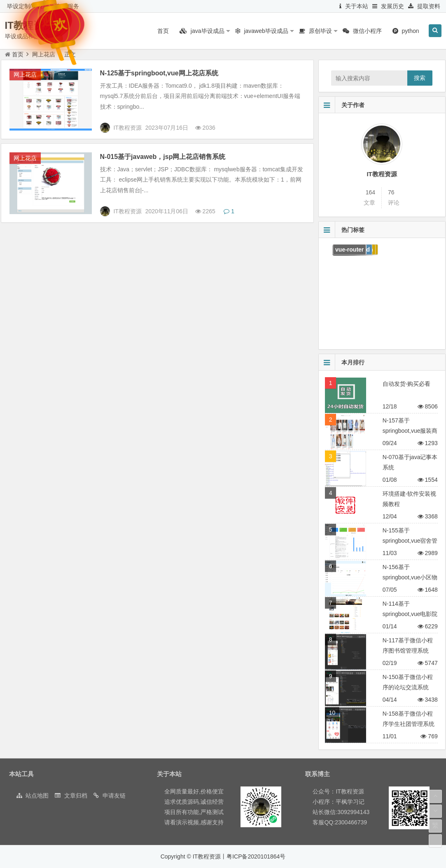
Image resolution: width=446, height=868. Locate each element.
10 (332, 713)
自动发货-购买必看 (407, 384)
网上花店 (25, 75)
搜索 (420, 78)
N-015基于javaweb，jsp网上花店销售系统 (163, 157)
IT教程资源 (382, 174)
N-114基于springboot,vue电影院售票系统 (410, 614)
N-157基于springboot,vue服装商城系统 (410, 431)
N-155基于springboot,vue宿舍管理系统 (410, 541)
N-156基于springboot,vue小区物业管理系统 (410, 577)
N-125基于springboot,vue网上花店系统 (159, 73)
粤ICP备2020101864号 (256, 856)
